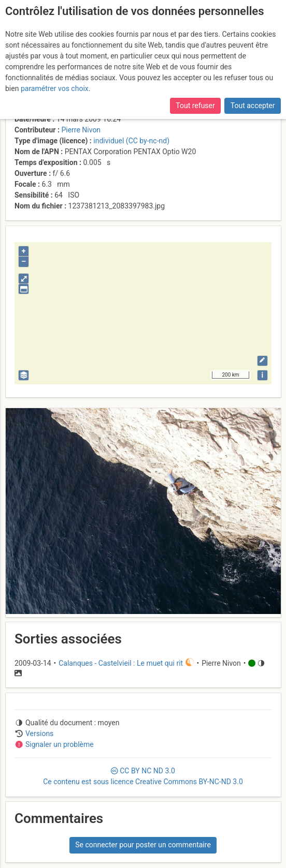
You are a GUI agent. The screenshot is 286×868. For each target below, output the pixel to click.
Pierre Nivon (81, 130)
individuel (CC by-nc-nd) (131, 141)
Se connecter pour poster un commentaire (143, 845)
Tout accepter (253, 106)
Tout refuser (195, 106)
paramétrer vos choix (55, 88)
